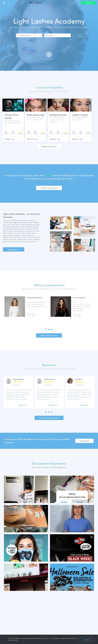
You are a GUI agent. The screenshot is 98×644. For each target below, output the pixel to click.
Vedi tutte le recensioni (49, 418)
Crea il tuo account (49, 188)
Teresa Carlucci (50, 380)
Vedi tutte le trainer (49, 336)
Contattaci (84, 441)
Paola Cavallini (19, 380)
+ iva (13, 139)
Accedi (74, 3)
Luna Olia (78, 380)
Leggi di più (14, 250)
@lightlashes (58, 464)
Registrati (89, 3)
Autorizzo (87, 640)
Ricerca (80, 35)
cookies (49, 638)
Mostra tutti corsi (49, 147)
